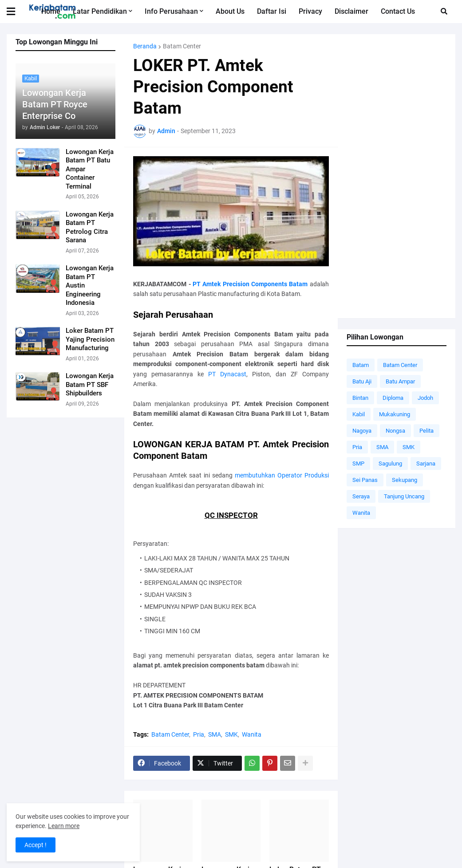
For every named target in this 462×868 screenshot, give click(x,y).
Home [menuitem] (51, 11)
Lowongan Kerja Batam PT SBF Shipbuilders (90, 385)
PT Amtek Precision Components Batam (250, 284)
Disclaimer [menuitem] (351, 11)
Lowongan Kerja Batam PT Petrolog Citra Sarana (90, 227)
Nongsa (395, 431)
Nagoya (362, 431)
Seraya (361, 496)
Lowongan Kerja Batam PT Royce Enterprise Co (55, 104)
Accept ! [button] (36, 845)
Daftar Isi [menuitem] (272, 11)
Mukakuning (395, 414)
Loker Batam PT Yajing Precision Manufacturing (90, 339)
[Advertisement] (397, 176)
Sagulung (390, 464)
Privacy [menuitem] (310, 11)
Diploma (393, 398)
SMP (358, 464)
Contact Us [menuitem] (398, 11)
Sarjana (426, 464)
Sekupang (405, 480)
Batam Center (182, 46)
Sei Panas (365, 480)
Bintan (360, 398)
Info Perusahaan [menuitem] (171, 11)
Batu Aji (362, 381)
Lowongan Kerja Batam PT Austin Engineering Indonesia (90, 285)
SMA (215, 734)
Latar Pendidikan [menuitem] (100, 11)
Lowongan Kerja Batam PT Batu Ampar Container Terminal (90, 169)
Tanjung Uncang (404, 496)
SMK (231, 734)
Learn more (64, 826)
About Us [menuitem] (230, 11)
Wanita (252, 734)
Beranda (145, 46)
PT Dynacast (227, 374)
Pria (199, 734)
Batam (361, 365)
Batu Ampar (400, 381)
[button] (16, 12)
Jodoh (425, 398)
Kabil (359, 414)
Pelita (426, 431)
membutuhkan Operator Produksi (282, 475)
